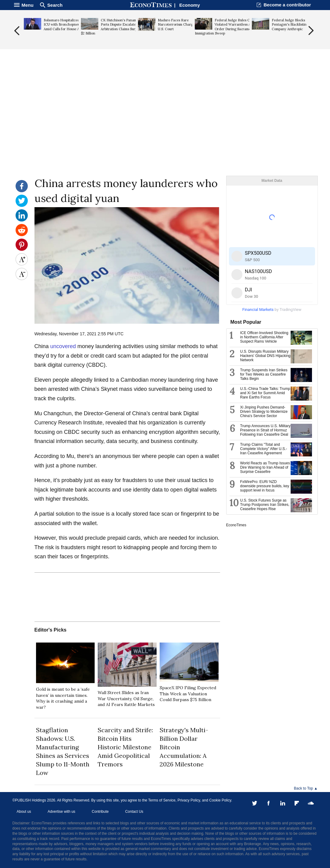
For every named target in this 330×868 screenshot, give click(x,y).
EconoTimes (236, 525)
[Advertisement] (165, 128)
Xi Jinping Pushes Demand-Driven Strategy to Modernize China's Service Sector (264, 412)
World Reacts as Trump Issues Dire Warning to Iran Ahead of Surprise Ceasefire (265, 467)
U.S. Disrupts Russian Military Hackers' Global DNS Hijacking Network (265, 356)
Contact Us (134, 812)
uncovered (64, 346)
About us (24, 812)
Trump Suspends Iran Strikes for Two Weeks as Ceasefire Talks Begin (264, 374)
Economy (190, 5)
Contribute (100, 812)
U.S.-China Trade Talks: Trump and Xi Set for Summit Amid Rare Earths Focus (265, 393)
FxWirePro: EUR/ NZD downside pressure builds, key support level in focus (265, 486)
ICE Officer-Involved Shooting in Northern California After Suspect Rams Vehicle (264, 337)
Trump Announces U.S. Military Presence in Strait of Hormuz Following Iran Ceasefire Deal (265, 430)
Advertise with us (62, 812)
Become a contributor (287, 5)
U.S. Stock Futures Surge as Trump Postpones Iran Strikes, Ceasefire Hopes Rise (265, 505)
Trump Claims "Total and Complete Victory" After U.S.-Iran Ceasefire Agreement (264, 449)
